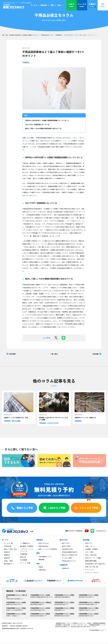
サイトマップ (89, 570)
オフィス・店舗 (25, 563)
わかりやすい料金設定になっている (37, 124)
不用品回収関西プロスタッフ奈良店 (88, 596)
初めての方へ (66, 544)
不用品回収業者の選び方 (70, 553)
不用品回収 (58, 35)
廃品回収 (7, 559)
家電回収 (7, 556)
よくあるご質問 (67, 559)
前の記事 (11, 354)
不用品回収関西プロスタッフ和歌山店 (41, 603)
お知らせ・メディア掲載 (93, 559)
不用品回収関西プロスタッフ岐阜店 (88, 614)
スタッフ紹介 (89, 553)
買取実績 (41, 560)
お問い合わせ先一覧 (91, 567)
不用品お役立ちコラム (47, 35)
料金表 (41, 568)
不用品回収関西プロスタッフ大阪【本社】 (17, 596)
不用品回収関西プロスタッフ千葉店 (88, 609)
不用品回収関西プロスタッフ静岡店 (64, 614)
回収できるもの (44, 544)
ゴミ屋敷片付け (25, 544)
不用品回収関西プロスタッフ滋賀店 (16, 603)
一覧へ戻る (54, 354)
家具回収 (7, 553)
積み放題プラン (9, 564)
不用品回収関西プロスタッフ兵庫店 (40, 596)
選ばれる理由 (66, 547)
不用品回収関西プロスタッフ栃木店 (40, 609)
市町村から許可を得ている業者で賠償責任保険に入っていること (47, 120)
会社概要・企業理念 (91, 550)
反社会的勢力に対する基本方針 (95, 564)
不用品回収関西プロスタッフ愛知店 (40, 614)
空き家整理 (24, 561)
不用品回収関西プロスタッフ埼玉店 (16, 609)
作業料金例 (42, 571)
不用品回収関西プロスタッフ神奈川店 (89, 603)
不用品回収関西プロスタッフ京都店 (64, 596)
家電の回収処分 (44, 547)
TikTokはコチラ (101, 531)
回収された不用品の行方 (70, 556)
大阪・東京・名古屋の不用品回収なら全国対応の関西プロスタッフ (20, 35)
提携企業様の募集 (91, 561)
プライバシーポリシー (92, 573)
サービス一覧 (8, 544)
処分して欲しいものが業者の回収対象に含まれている (43, 128)
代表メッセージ (90, 547)
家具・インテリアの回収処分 (48, 550)
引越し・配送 (8, 561)
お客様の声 (65, 569)
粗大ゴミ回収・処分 (10, 550)
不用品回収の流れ (67, 550)
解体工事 (23, 558)
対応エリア (89, 544)
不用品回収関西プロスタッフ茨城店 (16, 614)
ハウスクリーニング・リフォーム (27, 551)
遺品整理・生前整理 (27, 547)
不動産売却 (24, 555)
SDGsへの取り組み (91, 556)
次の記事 (97, 354)
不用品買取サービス (45, 557)
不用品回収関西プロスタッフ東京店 (64, 603)
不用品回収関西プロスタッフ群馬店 (64, 609)
